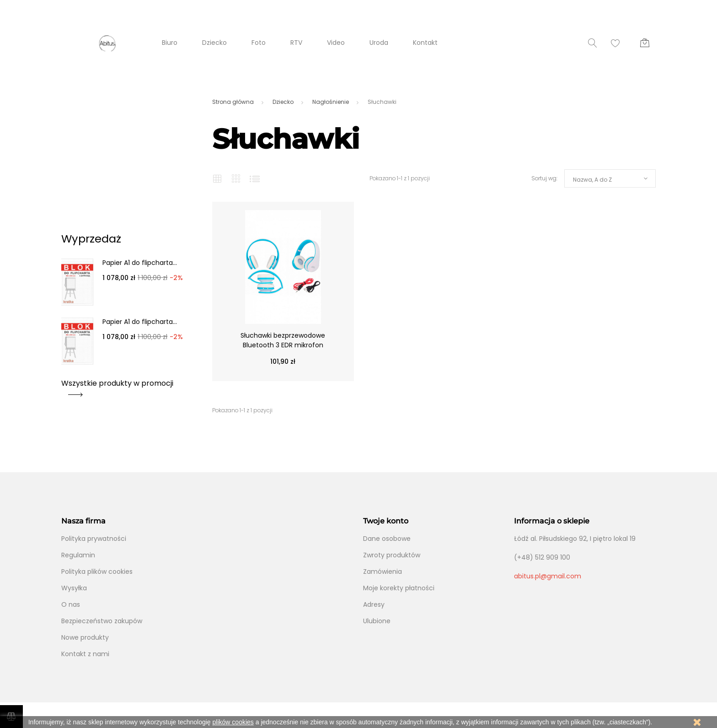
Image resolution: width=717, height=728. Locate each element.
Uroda (379, 43)
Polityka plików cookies (97, 572)
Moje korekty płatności (399, 588)
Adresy (374, 604)
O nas (71, 604)
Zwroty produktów (392, 555)
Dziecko (214, 43)
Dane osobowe (387, 539)
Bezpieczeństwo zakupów (102, 621)
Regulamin (78, 555)
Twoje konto (386, 521)
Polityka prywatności (94, 539)
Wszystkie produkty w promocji (117, 386)
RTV (296, 43)
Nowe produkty (85, 637)
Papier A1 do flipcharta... (140, 263)
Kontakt (425, 43)
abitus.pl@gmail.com (548, 576)
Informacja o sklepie (552, 521)
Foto (259, 43)
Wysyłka (74, 588)
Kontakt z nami (85, 654)
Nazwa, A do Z (592, 180)
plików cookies (233, 722)
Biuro (170, 43)
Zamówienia (383, 572)
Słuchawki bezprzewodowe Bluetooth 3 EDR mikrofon (283, 340)
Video (336, 43)
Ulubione (377, 621)
